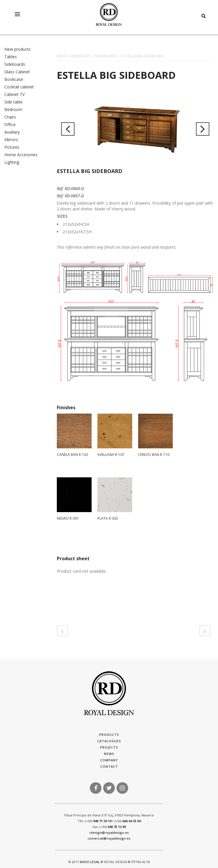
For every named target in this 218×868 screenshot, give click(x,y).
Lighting (12, 162)
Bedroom (13, 109)
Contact (109, 766)
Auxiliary (12, 132)
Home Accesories (21, 155)
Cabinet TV (14, 94)
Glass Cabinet (17, 72)
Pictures (12, 147)
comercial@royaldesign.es (109, 838)
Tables (11, 57)
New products (18, 49)
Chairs (10, 117)
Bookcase (14, 79)
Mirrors (11, 140)
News (109, 754)
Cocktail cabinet (19, 87)
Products (109, 735)
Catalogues (109, 741)
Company (109, 760)
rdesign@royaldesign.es (109, 832)
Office (10, 124)
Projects (109, 747)
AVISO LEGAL (90, 862)
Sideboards (15, 64)
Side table (13, 102)
